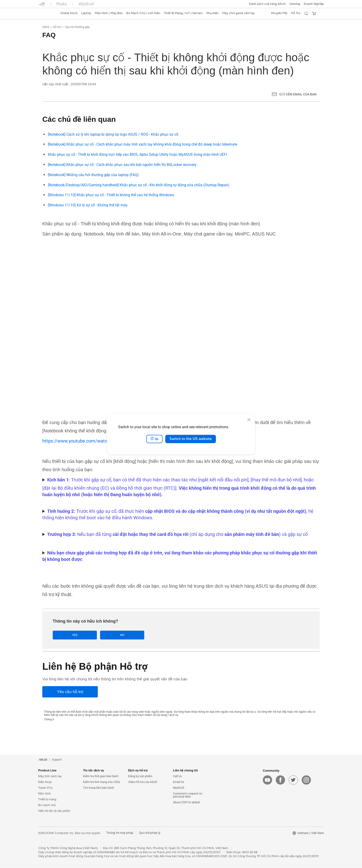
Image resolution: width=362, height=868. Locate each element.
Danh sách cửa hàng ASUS (267, 4)
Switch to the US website (191, 439)
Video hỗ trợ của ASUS (143, 782)
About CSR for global (186, 803)
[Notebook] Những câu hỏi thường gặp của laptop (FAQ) (93, 175)
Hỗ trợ (57, 27)
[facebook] (280, 780)
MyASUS (179, 788)
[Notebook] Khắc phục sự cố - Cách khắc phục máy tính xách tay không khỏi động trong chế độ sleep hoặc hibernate (143, 144)
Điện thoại (45, 782)
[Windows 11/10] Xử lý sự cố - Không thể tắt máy (88, 205)
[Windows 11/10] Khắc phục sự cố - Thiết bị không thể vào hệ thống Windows (111, 195)
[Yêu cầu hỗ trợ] (70, 692)
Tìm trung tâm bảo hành (98, 788)
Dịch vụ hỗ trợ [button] (138, 771)
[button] (295, 4)
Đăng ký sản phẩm (140, 777)
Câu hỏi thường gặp (77, 27)
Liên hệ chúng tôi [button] (185, 771)
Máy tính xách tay (50, 777)
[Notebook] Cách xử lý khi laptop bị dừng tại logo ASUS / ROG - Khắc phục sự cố (113, 134)
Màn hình (44, 794)
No (104, 635)
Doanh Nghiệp (314, 4)
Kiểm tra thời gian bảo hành (101, 777)
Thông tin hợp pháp (120, 833)
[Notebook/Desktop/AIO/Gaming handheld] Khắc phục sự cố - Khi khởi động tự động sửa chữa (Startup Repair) (139, 185)
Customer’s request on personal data (188, 795)
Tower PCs (45, 788)
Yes (69, 635)
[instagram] (306, 780)
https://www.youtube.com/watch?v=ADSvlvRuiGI (92, 441)
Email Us (179, 782)
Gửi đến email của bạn (298, 94)
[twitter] (293, 780)
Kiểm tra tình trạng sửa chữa (101, 782)
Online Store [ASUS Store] (69, 13)
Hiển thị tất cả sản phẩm (54, 811)
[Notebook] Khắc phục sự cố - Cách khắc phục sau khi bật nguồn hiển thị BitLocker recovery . (123, 165)
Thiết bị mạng (47, 800)
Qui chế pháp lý (150, 833)
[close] (249, 420)
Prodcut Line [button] (47, 771)
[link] (46, 13)
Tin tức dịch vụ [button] (93, 771)
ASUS (46, 27)
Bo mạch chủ (47, 805)
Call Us (177, 777)
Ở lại (154, 439)
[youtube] (267, 780)
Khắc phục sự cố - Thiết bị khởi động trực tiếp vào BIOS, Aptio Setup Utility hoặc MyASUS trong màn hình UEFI (137, 154)
